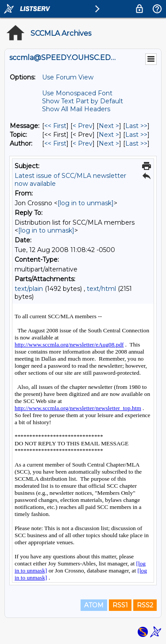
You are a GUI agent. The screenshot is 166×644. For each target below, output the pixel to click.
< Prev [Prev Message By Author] (83, 143)
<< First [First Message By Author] (55, 143)
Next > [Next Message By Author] (109, 143)
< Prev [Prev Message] (83, 126)
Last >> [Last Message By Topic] (136, 135)
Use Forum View (68, 77)
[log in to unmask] (86, 203)
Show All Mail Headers (76, 109)
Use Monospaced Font (77, 93)
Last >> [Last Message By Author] (136, 143)
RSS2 (145, 605)
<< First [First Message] (55, 126)
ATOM (94, 605)
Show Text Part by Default (83, 101)
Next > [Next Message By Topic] (109, 135)
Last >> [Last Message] (136, 126)
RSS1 (120, 605)
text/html (101, 289)
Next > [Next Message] (109, 126)
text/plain (29, 289)
